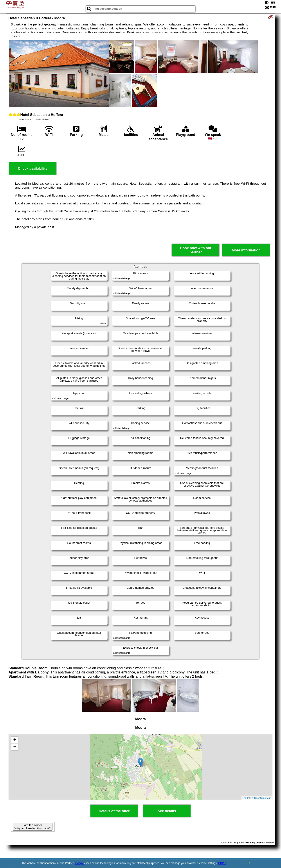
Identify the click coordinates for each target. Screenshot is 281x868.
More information (246, 250)
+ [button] (15, 740)
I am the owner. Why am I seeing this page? (32, 827)
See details (167, 811)
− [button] (15, 747)
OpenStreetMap (263, 798)
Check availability (32, 169)
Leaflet (246, 798)
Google (80, 863)
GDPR (222, 863)
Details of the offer (114, 811)
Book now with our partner (196, 250)
